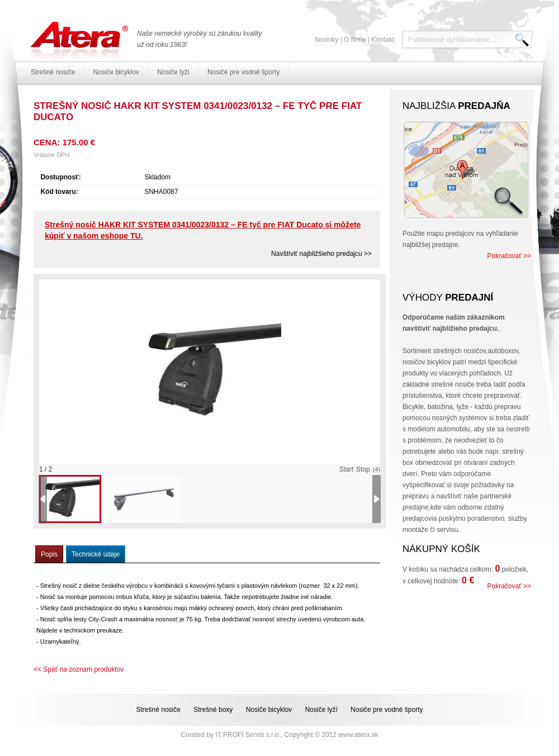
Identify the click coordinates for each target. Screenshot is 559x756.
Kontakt (383, 40)
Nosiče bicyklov (116, 72)
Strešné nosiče (53, 72)
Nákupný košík (441, 549)
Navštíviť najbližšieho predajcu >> (321, 254)
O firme (355, 40)
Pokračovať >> (509, 256)
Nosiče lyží (173, 72)
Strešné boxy (213, 710)
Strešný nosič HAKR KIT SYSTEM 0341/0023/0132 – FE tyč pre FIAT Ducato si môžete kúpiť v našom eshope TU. (203, 230)
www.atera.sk (358, 735)
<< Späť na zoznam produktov (79, 669)
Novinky (327, 40)
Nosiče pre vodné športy (243, 72)
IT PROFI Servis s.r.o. (248, 735)
